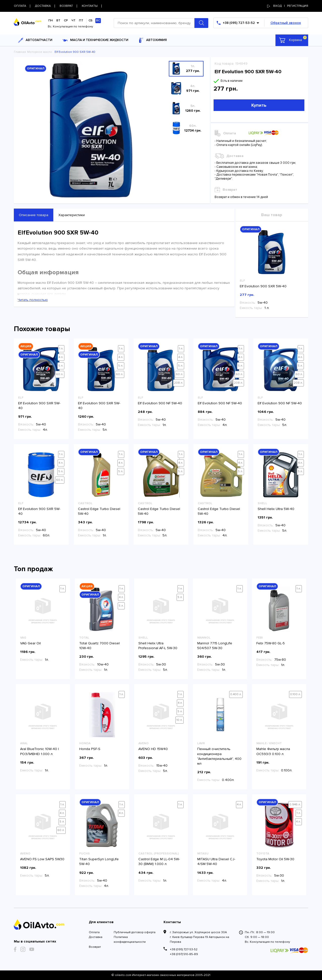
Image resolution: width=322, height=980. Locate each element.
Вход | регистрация (288, 6)
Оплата (94, 932)
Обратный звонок (286, 23)
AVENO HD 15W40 (153, 749)
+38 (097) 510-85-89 (184, 954)
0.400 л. (236, 694)
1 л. (61, 349)
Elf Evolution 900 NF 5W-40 (160, 403)
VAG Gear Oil (30, 643)
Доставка (96, 937)
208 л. (179, 383)
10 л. (179, 720)
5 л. (61, 366)
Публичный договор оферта (135, 932)
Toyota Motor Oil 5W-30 (275, 859)
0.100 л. (295, 694)
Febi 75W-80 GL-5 (271, 643)
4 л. (61, 357)
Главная (20, 52)
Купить (259, 105)
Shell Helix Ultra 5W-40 (276, 509)
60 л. (60, 374)
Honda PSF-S (90, 749)
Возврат (95, 947)
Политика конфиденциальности (130, 939)
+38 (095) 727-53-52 (184, 949)
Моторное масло (40, 52)
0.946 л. (295, 805)
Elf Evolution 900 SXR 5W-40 (263, 286)
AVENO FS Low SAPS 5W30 (42, 859)
